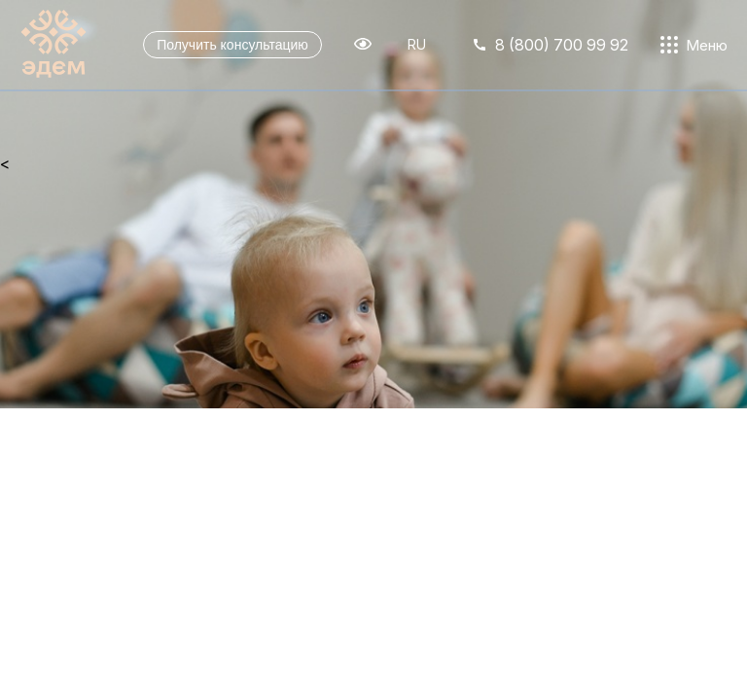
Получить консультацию (232, 45)
